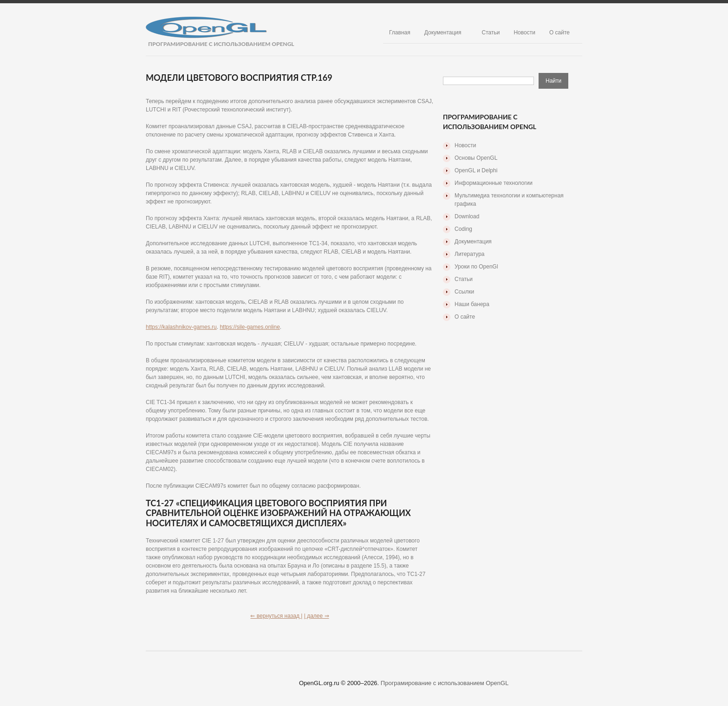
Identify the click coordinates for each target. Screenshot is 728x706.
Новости (524, 33)
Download (467, 216)
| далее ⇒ (317, 616)
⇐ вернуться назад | (276, 616)
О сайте (559, 33)
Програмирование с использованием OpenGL (445, 683)
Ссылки (464, 292)
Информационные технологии (494, 183)
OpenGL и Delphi (476, 170)
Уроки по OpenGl (476, 267)
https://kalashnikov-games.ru (181, 327)
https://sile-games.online (250, 327)
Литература (470, 254)
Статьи (491, 33)
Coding (463, 229)
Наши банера (472, 304)
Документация (443, 33)
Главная (400, 33)
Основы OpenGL (476, 158)
